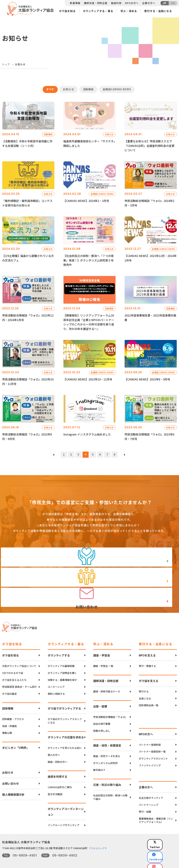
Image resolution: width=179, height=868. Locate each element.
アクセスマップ (97, 841)
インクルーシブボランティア (64, 818)
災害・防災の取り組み (107, 778)
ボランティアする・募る (98, 11)
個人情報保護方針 (13, 788)
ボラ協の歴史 (9, 687)
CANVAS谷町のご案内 (60, 780)
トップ (6, 64)
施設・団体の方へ (58, 755)
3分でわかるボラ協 (13, 666)
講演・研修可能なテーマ (107, 685)
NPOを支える (147, 648)
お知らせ (69, 89)
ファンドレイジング (150, 759)
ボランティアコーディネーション (66, 805)
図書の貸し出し (102, 724)
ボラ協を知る (67, 11)
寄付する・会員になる (158, 11)
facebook (165, 845)
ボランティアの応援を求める (66, 730)
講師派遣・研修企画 (96, 3)
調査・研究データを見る (107, 749)
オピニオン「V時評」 (16, 741)
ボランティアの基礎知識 (61, 659)
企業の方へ (149, 3)
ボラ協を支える (149, 674)
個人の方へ (54, 748)
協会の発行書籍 (102, 717)
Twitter (164, 836)
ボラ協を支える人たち (14, 673)
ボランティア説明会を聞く (62, 666)
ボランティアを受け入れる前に (65, 741)
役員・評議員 (9, 719)
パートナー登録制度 (150, 738)
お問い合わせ (10, 777)
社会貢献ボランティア (151, 791)
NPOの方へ (132, 3)
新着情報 (75, 3)
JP (165, 3)
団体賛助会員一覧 (149, 698)
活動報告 (88, 89)
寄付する (144, 685)
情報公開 (7, 726)
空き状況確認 (55, 787)
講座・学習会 (102, 648)
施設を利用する (58, 770)
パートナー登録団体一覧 (152, 745)
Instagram (165, 853)
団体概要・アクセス (13, 712)
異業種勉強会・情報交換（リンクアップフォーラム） (156, 813)
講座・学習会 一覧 (103, 659)
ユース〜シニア (56, 680)
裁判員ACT (99, 763)
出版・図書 (100, 699)
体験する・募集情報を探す (62, 673)
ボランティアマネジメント (153, 752)
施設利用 (116, 3)
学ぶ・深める (129, 11)
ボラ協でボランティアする (64, 702)
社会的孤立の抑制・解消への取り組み (110, 790)
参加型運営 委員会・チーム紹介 (19, 680)
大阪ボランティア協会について (19, 659)
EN (173, 3)
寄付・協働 (145, 805)
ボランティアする (59, 648)
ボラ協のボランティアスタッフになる (65, 714)
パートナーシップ (149, 798)
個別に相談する (56, 687)
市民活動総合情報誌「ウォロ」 (110, 710)
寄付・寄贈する (147, 659)
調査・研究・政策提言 (107, 739)
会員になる (145, 691)
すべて (50, 89)
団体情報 (8, 702)
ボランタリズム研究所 (105, 756)
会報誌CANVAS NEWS (117, 89)
